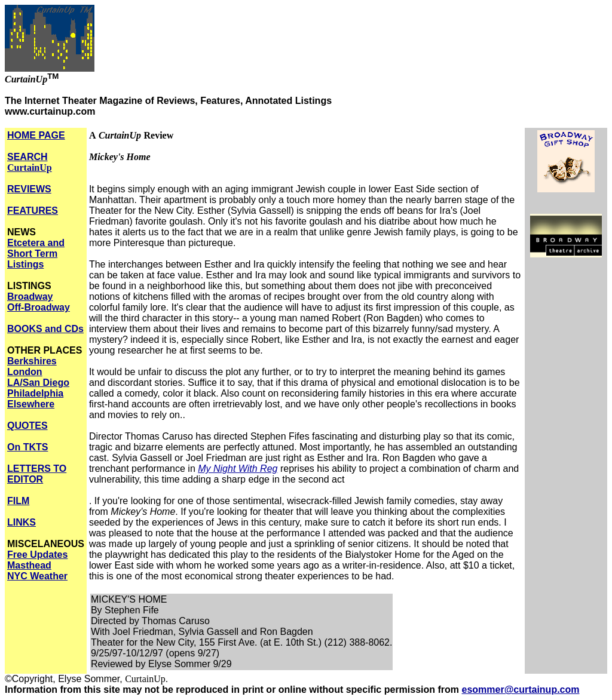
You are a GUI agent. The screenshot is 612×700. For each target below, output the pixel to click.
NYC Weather (37, 576)
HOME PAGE (36, 135)
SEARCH (30, 162)
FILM (18, 501)
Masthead (29, 565)
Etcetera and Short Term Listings (36, 254)
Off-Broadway (39, 307)
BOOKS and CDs (45, 329)
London (25, 372)
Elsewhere (31, 404)
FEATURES (33, 211)
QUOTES (27, 426)
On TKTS (27, 447)
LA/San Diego (38, 383)
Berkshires (32, 361)
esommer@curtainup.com (521, 690)
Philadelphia (35, 393)
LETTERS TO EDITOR (37, 474)
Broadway (30, 297)
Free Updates (37, 555)
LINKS (22, 522)
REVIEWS (29, 189)
